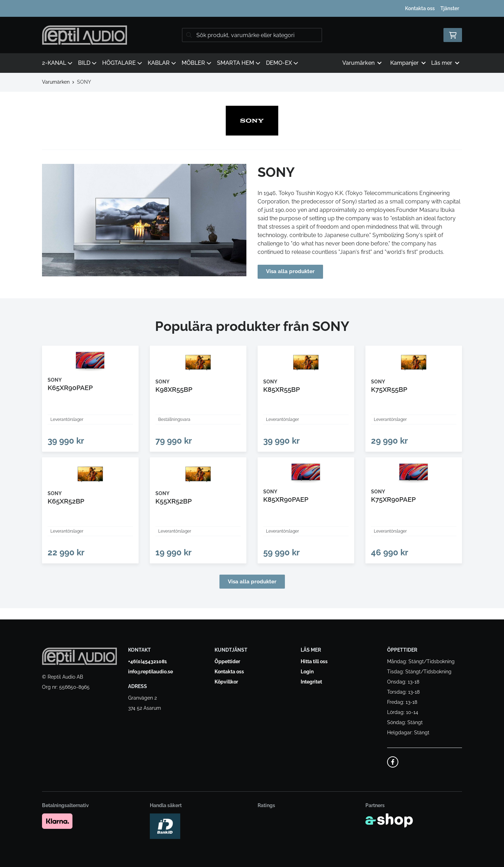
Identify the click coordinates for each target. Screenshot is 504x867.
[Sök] (252, 35)
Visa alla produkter (291, 272)
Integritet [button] (311, 682)
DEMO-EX (282, 63)
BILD (87, 63)
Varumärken (56, 82)
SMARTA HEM (239, 63)
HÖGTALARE (122, 63)
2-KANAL (57, 63)
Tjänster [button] (450, 8)
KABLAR (162, 63)
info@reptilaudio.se (150, 672)
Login (307, 672)
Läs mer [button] (445, 63)
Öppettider (227, 661)
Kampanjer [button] (408, 63)
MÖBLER (197, 63)
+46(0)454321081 (148, 661)
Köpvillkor (226, 682)
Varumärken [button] (362, 63)
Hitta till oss (314, 661)
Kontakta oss (420, 8)
